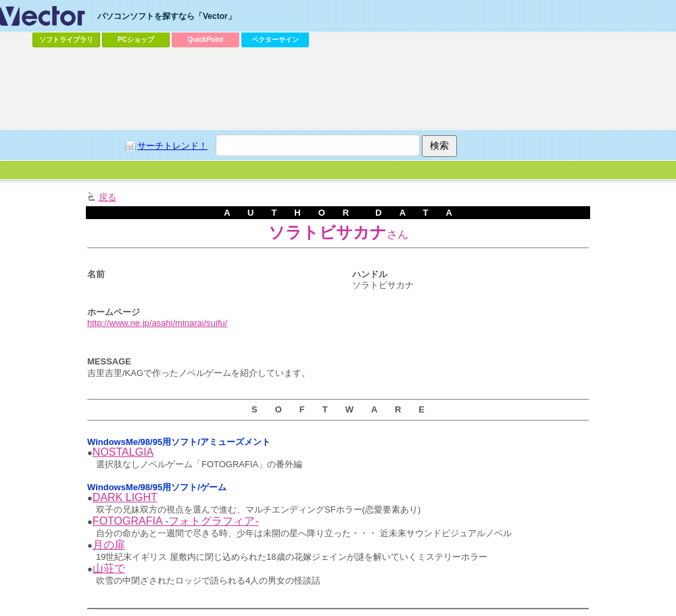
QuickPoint (206, 40)
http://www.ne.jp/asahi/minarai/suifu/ (157, 323)
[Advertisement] (338, 89)
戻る (107, 197)
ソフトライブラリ (66, 40)
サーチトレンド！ (172, 146)
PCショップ (136, 40)
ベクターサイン (275, 40)
